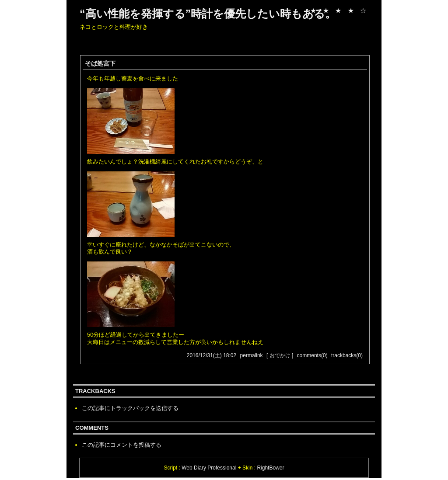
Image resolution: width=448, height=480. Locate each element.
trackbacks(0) (347, 355)
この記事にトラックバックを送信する (130, 408)
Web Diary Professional (209, 468)
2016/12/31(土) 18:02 (212, 355)
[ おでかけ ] (280, 355)
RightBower (270, 468)
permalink (252, 355)
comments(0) (312, 355)
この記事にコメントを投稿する (122, 445)
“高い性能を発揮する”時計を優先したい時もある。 (208, 14)
